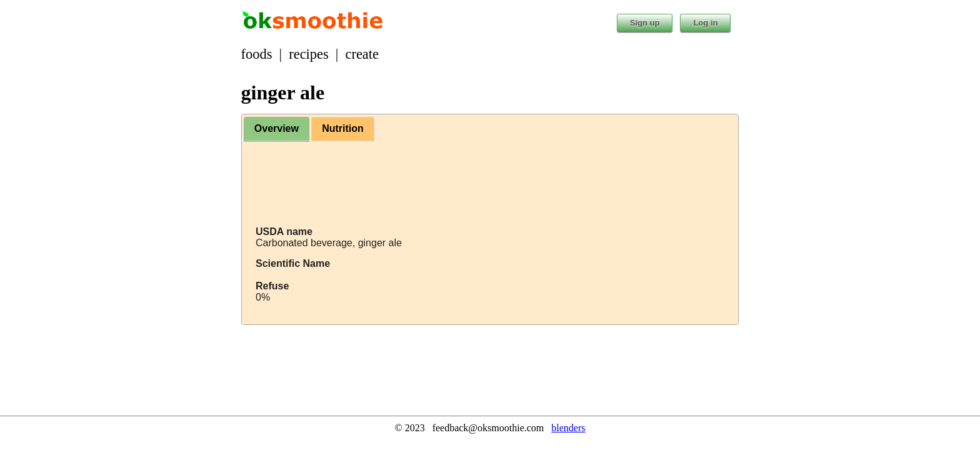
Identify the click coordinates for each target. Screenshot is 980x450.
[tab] (277, 129)
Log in (705, 23)
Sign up (645, 23)
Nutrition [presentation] (343, 128)
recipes (308, 54)
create (362, 54)
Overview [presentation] (277, 128)
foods (257, 54)
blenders (568, 428)
